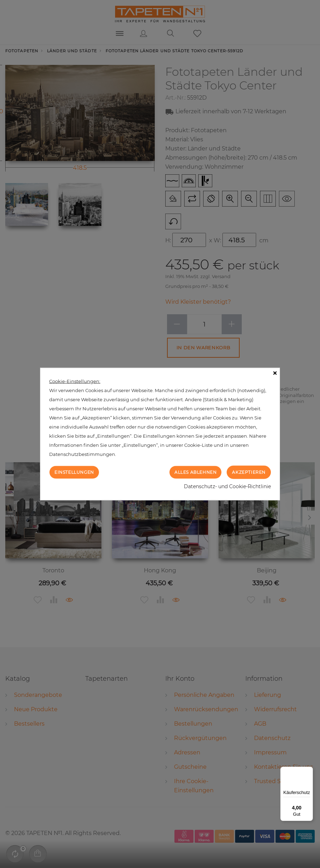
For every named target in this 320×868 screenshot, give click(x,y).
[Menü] (309, 771)
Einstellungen (74, 472)
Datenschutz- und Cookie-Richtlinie (227, 486)
